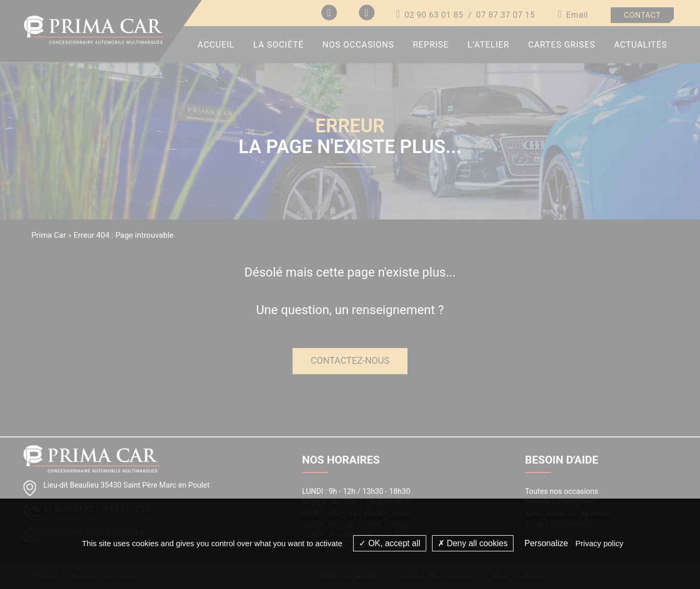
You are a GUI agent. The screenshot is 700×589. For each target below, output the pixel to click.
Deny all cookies (473, 543)
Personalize (546, 543)
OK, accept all (389, 543)
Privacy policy (600, 543)
